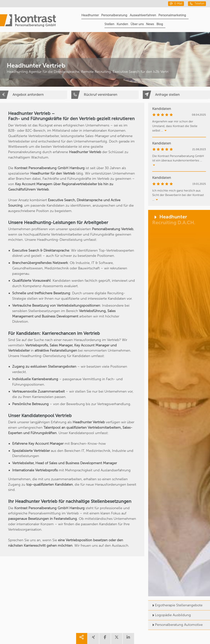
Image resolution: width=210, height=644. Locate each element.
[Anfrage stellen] (176, 95)
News (150, 24)
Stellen (109, 24)
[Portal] (28, 21)
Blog (160, 24)
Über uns (137, 24)
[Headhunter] (179, 403)
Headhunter (90, 15)
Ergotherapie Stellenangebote (175, 605)
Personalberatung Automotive (175, 625)
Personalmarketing (172, 15)
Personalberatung (114, 15)
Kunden (122, 24)
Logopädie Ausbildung (170, 615)
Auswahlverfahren (143, 15)
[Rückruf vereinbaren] (105, 95)
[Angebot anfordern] (34, 95)
